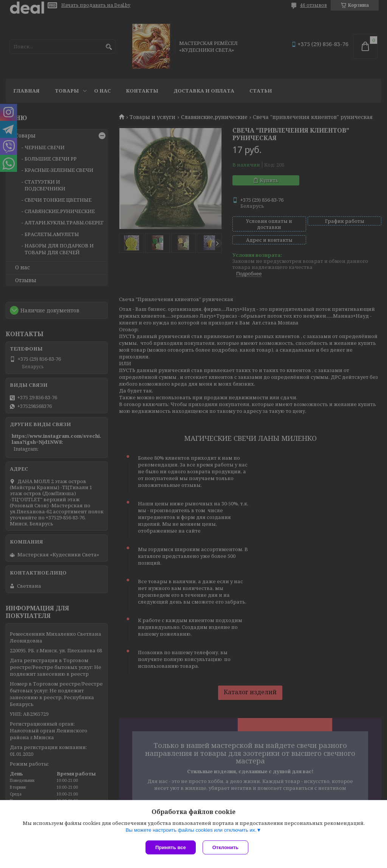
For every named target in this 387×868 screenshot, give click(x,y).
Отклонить (226, 847)
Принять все (171, 847)
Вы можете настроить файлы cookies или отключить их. (191, 831)
